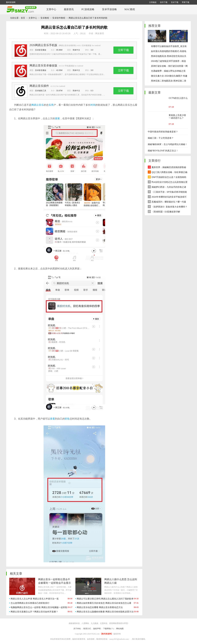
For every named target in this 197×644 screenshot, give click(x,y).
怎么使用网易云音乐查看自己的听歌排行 (30, 603)
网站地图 (120, 629)
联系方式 (87, 629)
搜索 (57, 118)
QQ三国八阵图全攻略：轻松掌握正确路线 (168, 173)
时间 (93, 105)
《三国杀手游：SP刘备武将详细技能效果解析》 (167, 192)
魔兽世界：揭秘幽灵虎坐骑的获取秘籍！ (167, 168)
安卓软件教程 (59, 18)
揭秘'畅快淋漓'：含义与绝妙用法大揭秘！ (168, 144)
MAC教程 (130, 9)
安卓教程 (45, 18)
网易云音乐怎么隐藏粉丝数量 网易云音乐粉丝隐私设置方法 (105, 612)
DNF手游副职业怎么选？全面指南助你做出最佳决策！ (167, 177)
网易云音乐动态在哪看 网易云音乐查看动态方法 (100, 607)
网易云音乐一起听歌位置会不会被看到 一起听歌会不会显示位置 (54, 583)
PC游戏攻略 (88, 9)
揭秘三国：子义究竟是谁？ (161, 138)
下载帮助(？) (108, 629)
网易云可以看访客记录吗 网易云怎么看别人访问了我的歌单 (105, 599)
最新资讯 (69, 9)
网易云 (35, 105)
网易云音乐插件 (39, 86)
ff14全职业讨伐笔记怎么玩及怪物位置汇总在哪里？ (168, 182)
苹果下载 (186, 2)
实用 (51, 105)
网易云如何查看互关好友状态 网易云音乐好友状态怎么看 (104, 603)
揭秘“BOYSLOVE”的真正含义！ (163, 151)
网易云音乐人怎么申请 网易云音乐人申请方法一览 (35, 599)
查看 (52, 419)
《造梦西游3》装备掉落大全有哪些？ (168, 207)
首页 (23, 18)
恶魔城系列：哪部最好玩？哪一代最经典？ (167, 202)
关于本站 (77, 629)
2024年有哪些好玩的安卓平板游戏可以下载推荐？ (167, 197)
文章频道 (153, 2)
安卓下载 (175, 2)
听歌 (67, 419)
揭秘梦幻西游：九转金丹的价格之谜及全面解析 (167, 187)
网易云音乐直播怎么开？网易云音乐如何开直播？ (34, 612)
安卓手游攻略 (109, 9)
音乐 (41, 105)
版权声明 (97, 629)
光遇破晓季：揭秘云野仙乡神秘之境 (168, 71)
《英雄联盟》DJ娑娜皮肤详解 (164, 211)
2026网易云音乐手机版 (43, 45)
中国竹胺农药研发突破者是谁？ (163, 132)
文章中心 (51, 9)
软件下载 (164, 2)
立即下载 (123, 50)
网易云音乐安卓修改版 (43, 66)
